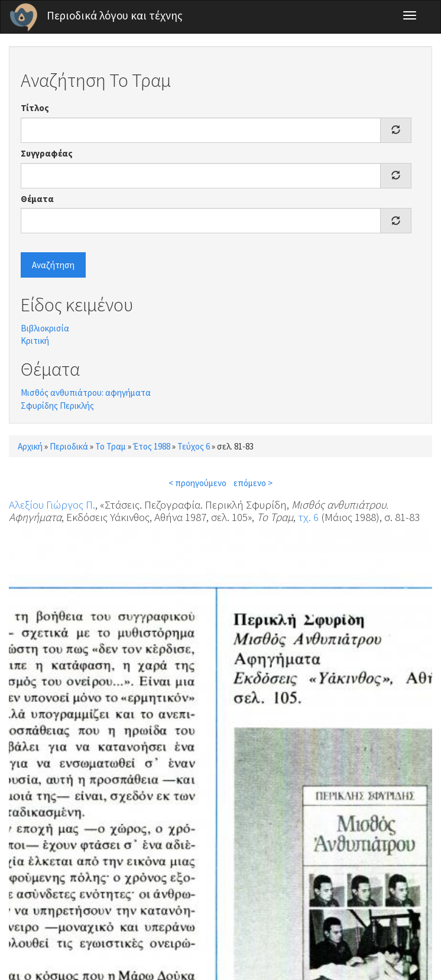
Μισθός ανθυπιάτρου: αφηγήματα (86, 393)
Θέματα (37, 199)
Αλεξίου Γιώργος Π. (52, 504)
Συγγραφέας (47, 153)
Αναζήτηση (53, 265)
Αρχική (30, 446)
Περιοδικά (69, 446)
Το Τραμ (111, 446)
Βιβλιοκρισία (45, 328)
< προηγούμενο (197, 483)
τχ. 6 (308, 517)
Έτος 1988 (152, 446)
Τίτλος (35, 108)
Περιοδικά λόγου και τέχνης (115, 15)
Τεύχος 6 (194, 446)
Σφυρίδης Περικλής (57, 406)
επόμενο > (253, 483)
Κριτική (35, 341)
